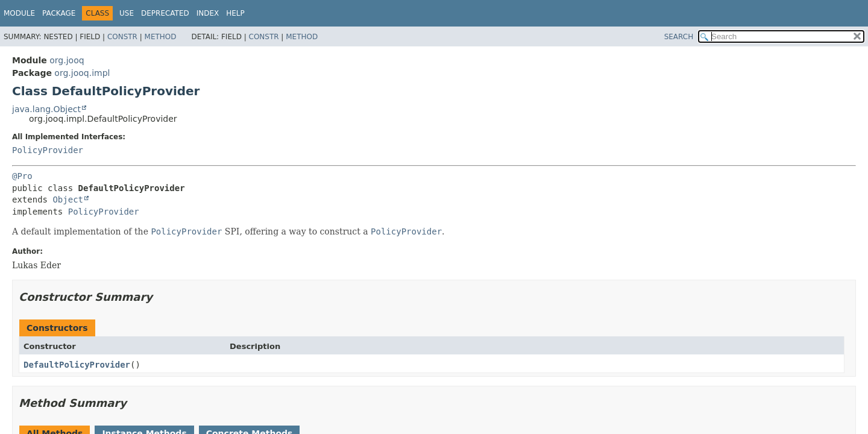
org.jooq (67, 60)
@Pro (22, 176)
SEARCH (679, 37)
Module (19, 13)
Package (59, 13)
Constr (122, 37)
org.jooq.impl (82, 73)
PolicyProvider (48, 150)
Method (161, 37)
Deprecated (165, 13)
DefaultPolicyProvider (77, 365)
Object (68, 200)
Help (235, 13)
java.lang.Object (46, 109)
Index (208, 13)
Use (127, 13)
